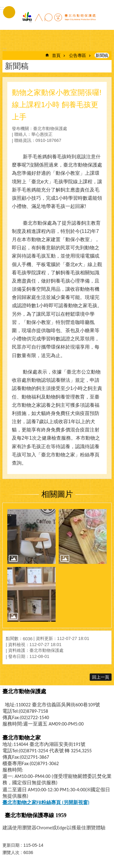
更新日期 (11, 845)
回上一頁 (101, 677)
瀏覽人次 (11, 852)
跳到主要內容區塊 (3, 3)
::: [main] (4, 49)
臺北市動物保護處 (59, 18)
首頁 (56, 55)
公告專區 (78, 55)
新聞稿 (102, 55)
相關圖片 (57, 494)
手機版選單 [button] (9, 12)
